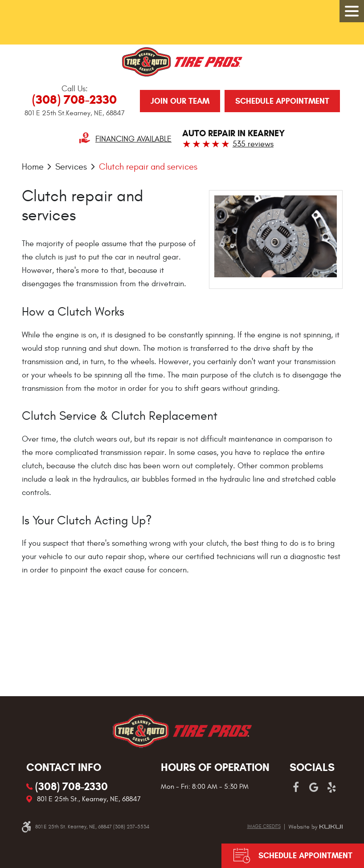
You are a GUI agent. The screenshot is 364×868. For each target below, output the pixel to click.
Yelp (331, 787)
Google (314, 787)
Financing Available (133, 139)
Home (33, 167)
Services (71, 167)
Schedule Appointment (282, 101)
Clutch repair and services (148, 167)
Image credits (264, 827)
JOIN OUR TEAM (180, 101)
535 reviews (253, 144)
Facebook (296, 787)
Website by (315, 827)
